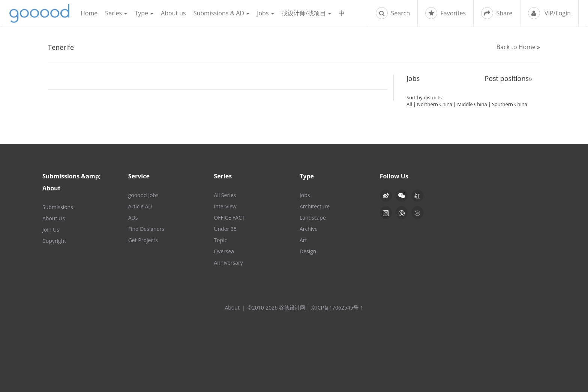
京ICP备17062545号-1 (337, 307)
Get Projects (143, 240)
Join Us (51, 230)
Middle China (472, 104)
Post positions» (508, 79)
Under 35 (225, 229)
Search (393, 13)
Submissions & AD (221, 13)
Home (89, 13)
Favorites (445, 13)
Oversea (224, 251)
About (232, 307)
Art (303, 240)
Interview (225, 206)
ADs (133, 218)
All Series (225, 195)
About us (173, 13)
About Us (54, 218)
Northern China (435, 104)
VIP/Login (549, 13)
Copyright (54, 241)
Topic (220, 240)
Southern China (510, 104)
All (409, 104)
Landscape (313, 218)
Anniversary (228, 263)
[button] (402, 196)
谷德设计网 (39, 13)
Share (497, 13)
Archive (309, 229)
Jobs (265, 13)
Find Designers (146, 229)
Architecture (315, 206)
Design (308, 251)
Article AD (140, 206)
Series (116, 13)
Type (144, 13)
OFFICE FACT (229, 218)
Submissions (58, 207)
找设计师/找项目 (306, 13)
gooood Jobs (143, 195)
